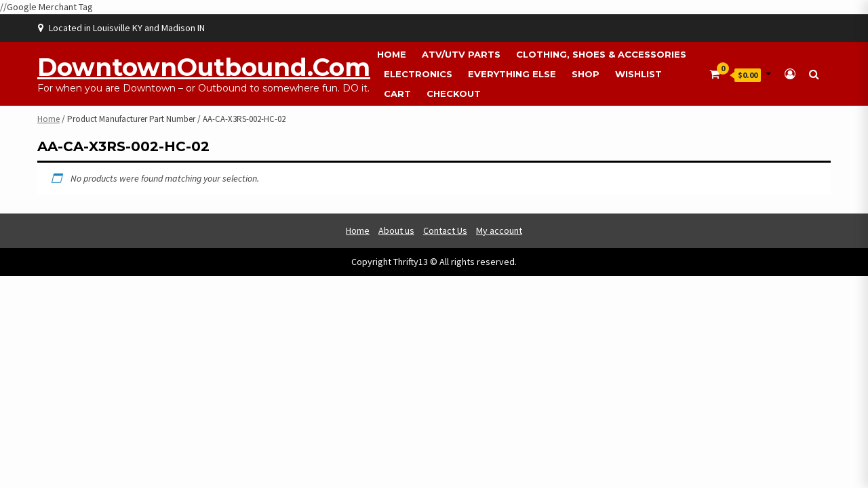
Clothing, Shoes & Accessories (601, 54)
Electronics (418, 74)
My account (499, 230)
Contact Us (445, 230)
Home (392, 54)
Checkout (454, 94)
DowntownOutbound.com (204, 67)
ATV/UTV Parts (461, 54)
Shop (586, 74)
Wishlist (638, 74)
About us (396, 230)
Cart (397, 94)
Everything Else (512, 74)
